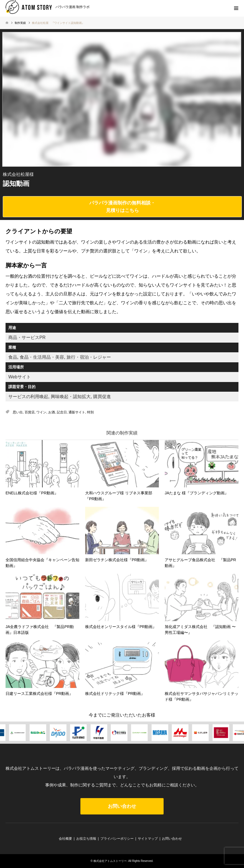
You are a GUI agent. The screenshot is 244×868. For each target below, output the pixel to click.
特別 (90, 412)
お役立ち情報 (86, 839)
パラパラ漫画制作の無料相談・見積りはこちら (122, 207)
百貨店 (30, 412)
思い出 (18, 412)
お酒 (52, 412)
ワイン (41, 412)
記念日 (62, 412)
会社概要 (65, 839)
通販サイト (77, 412)
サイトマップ (148, 839)
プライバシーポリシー (117, 839)
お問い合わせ (122, 806)
